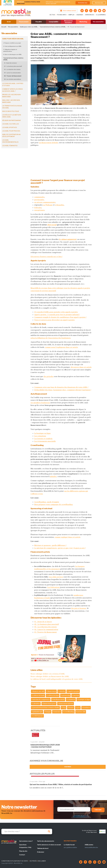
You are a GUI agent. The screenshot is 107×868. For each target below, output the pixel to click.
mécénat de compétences (41, 699)
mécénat (76, 695)
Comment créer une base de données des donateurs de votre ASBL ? (61, 387)
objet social (52, 225)
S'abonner (68, 767)
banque (48, 712)
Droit (9, 22)
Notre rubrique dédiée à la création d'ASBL (48, 674)
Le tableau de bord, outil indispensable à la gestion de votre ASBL (57, 679)
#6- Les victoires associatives (13, 79)
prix (78, 708)
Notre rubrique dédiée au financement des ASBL (50, 676)
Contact (22, 855)
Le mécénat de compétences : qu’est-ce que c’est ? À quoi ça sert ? (60, 548)
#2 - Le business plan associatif (13, 66)
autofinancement (59, 699)
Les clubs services (56, 577)
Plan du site (23, 851)
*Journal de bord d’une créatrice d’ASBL (53, 27)
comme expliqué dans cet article (67, 537)
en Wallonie (48, 205)
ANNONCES (90, 15)
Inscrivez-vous (99, 3)
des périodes (49, 376)
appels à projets (74, 691)
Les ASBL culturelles (11, 124)
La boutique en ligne (42, 433)
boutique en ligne (84, 699)
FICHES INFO (62, 15)
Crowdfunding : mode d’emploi (47, 502)
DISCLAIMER (42, 861)
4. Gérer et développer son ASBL (12, 54)
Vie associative (98, 22)
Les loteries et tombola (43, 439)
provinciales (39, 200)
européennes (39, 210)
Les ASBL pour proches (11, 131)
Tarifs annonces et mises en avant (49, 845)
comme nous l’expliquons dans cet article (61, 347)
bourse (71, 708)
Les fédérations (53, 587)
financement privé (50, 704)
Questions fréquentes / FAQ (25, 846)
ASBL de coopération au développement (11, 136)
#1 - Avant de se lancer (10, 63)
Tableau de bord (43, 848)
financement (52, 691)
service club (81, 712)
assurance (57, 712)
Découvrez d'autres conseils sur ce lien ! (47, 257)
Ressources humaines (68, 22)
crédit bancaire (38, 716)
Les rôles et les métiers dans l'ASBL (12, 116)
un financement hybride (48, 143)
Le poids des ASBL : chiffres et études (13, 85)
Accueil (4, 27)
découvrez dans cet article (81, 367)
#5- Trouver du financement (13, 76)
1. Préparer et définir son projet (12, 43)
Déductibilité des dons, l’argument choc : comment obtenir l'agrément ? (63, 390)
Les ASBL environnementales (10, 141)
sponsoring (66, 695)
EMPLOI (71, 15)
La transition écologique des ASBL (12, 107)
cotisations (71, 699)
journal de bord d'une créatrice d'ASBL (46, 708)
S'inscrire (98, 810)
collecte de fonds (39, 695)
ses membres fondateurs (40, 403)
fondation (87, 708)
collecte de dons (53, 695)
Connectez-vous (83, 3)
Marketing (83, 22)
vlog (64, 708)
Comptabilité (54, 22)
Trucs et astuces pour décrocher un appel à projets (54, 320)
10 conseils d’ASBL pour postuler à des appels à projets (56, 312)
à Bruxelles (60, 205)
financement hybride (66, 704)
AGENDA (80, 15)
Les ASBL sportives (10, 127)
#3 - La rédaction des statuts (12, 69)
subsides (53, 476)
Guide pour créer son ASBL (29, 27)
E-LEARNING (101, 15)
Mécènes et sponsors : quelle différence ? (50, 545)
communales (39, 197)
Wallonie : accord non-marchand (11, 101)
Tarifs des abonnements (46, 841)
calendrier (36, 704)
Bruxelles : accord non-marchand (12, 96)
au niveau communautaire (45, 202)
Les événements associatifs (45, 441)
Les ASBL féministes (10, 146)
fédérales (38, 208)
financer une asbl (39, 691)
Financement (24, 22)
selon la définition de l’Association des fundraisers (51, 338)
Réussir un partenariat (12, 120)
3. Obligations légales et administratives (10, 50)
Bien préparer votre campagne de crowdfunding (53, 504)
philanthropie (38, 712)
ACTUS (52, 15)
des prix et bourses (79, 608)
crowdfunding (69, 712)
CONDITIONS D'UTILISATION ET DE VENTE (15, 861)
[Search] (27, 832)
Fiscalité (39, 22)
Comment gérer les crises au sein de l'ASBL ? (13, 90)
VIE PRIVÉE (33, 861)
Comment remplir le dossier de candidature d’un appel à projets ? (60, 317)
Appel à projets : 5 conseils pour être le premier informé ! (57, 315)
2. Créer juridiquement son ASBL (12, 46)
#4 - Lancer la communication (12, 73)
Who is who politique (11, 111)
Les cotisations (40, 436)
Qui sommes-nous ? (26, 841)
